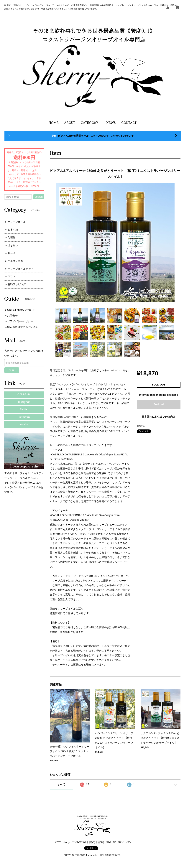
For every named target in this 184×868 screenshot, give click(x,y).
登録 (12, 370)
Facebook (24, 417)
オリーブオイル (17, 222)
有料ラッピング (17, 284)
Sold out (159, 404)
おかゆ (11, 253)
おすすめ (13, 230)
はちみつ (13, 245)
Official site (24, 395)
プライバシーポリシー (20, 321)
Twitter (24, 410)
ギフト (11, 276)
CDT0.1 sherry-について (21, 310)
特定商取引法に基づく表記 (23, 327)
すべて (61, 784)
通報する (141, 426)
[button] (91, 123)
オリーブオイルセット (21, 269)
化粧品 (11, 237)
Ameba (24, 425)
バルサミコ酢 (15, 261)
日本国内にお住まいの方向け (159, 417)
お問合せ (12, 316)
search (39, 197)
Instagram (24, 402)
